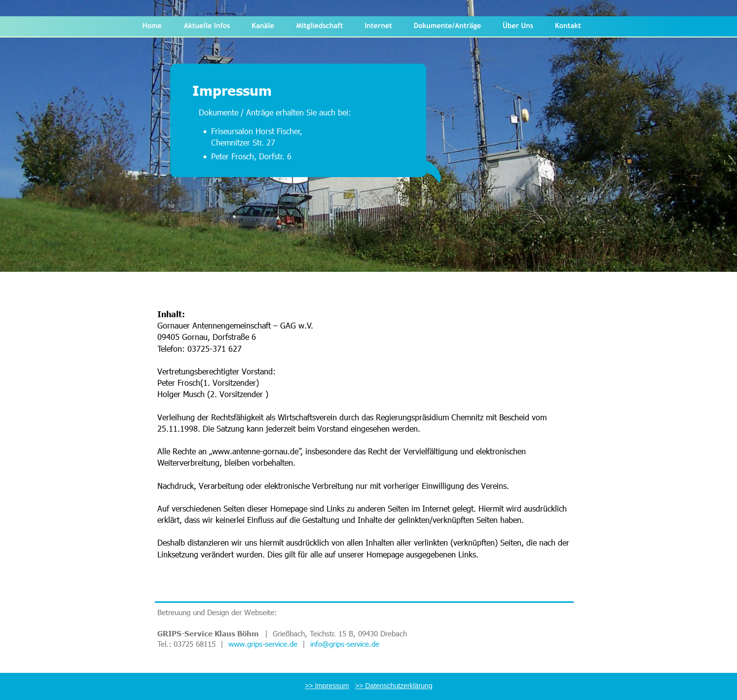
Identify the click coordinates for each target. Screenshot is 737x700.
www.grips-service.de (263, 644)
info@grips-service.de (346, 644)
